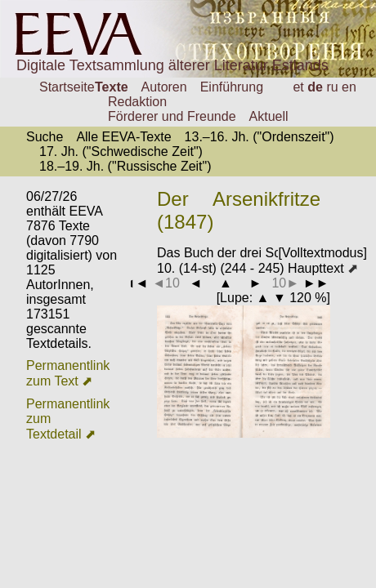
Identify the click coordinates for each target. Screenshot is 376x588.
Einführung (232, 87)
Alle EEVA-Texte (123, 137)
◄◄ (136, 283)
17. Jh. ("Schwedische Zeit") (121, 151)
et (298, 87)
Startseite (67, 87)
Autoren (164, 87)
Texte (112, 87)
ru (332, 87)
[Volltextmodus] (322, 253)
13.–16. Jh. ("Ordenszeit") (260, 137)
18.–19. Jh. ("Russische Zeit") (125, 166)
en (349, 87)
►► (316, 283)
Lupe (235, 298)
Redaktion (137, 102)
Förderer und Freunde (172, 116)
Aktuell (269, 116)
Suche (45, 137)
